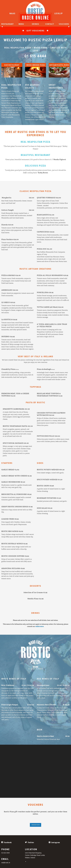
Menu (21, 24)
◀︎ (3, 27)
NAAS (12, 14)
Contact (50, 24)
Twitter (31, 843)
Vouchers (64, 24)
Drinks (35, 24)
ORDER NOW (36, 825)
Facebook (8, 843)
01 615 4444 (35, 57)
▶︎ (70, 27)
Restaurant (8, 24)
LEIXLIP (59, 14)
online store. (40, 626)
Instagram (56, 843)
